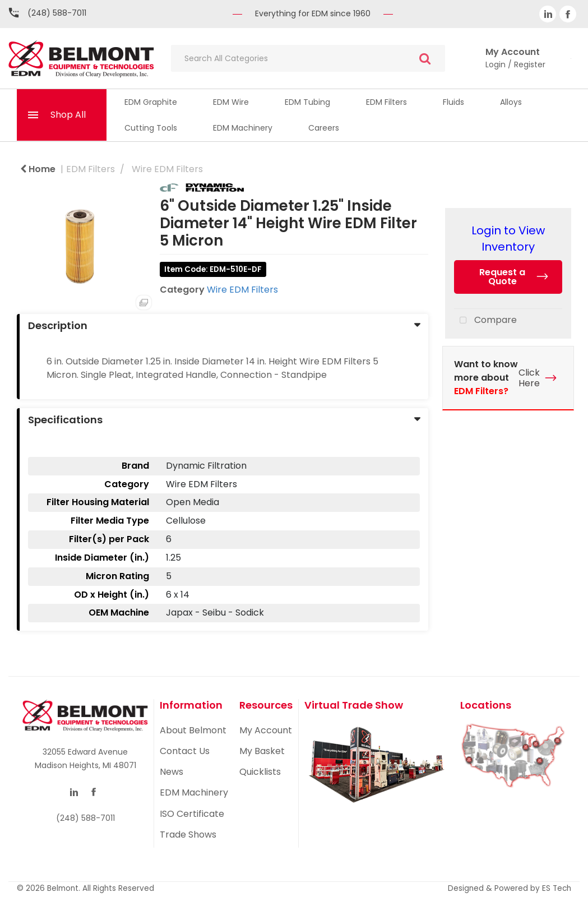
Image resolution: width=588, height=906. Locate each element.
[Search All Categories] (308, 58)
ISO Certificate (192, 814)
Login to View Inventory (508, 239)
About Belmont (193, 730)
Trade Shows (188, 835)
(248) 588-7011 (57, 13)
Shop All (68, 115)
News (172, 772)
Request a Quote (502, 277)
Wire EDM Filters (167, 169)
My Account (266, 730)
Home (38, 169)
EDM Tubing (307, 102)
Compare (485, 321)
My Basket (262, 751)
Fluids (453, 102)
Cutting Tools (151, 128)
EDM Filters (386, 102)
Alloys (511, 102)
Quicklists (260, 772)
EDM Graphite (151, 102)
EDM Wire (231, 102)
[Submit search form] (425, 59)
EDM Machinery (243, 128)
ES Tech (557, 888)
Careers (324, 128)
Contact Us (185, 751)
